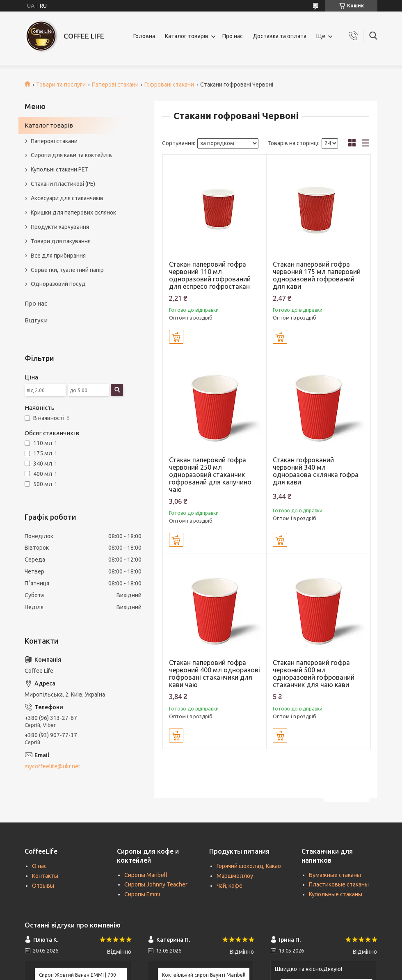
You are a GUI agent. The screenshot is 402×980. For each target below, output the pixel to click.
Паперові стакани (115, 85)
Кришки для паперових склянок (73, 212)
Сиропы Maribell (146, 875)
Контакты (45, 876)
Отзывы (43, 886)
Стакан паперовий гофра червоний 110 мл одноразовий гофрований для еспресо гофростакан (210, 275)
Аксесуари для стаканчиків (67, 198)
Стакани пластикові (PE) (63, 184)
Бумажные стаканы (335, 875)
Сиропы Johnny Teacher (156, 884)
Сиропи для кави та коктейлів (71, 155)
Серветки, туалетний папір (67, 270)
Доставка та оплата (280, 36)
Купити (176, 337)
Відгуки (36, 320)
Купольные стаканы (336, 894)
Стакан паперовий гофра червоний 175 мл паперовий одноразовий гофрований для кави (317, 275)
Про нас (233, 36)
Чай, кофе (230, 886)
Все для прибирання (58, 256)
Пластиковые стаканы (339, 884)
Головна (144, 36)
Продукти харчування (60, 227)
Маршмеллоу (235, 876)
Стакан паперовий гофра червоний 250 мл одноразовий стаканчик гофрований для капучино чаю (210, 475)
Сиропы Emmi (142, 894)
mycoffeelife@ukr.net (53, 766)
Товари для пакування (61, 241)
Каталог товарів (187, 36)
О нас (39, 866)
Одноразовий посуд (58, 284)
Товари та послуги (61, 85)
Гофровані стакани (169, 85)
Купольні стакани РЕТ (60, 169)
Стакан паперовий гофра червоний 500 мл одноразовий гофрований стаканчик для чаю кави (314, 674)
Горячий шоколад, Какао (249, 866)
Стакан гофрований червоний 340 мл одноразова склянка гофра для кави (316, 471)
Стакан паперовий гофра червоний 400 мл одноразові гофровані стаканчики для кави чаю (215, 674)
